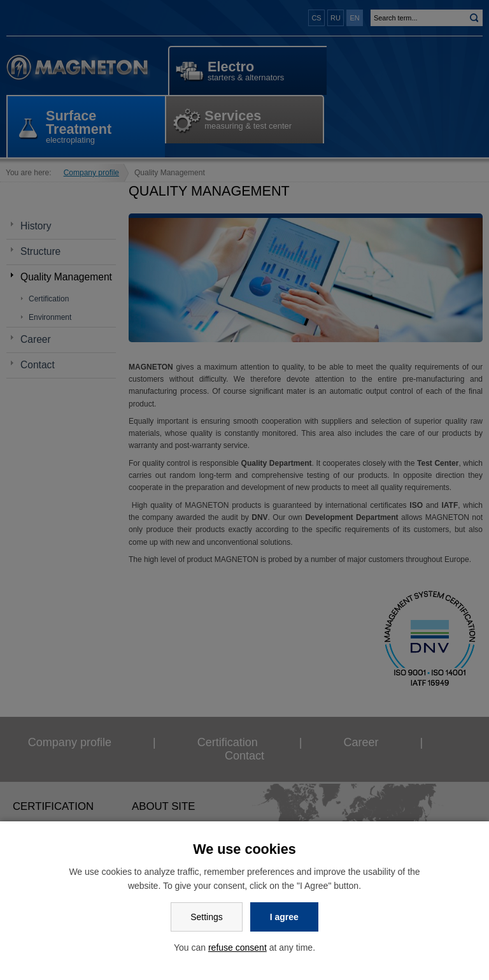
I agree (284, 917)
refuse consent (237, 948)
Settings (207, 917)
